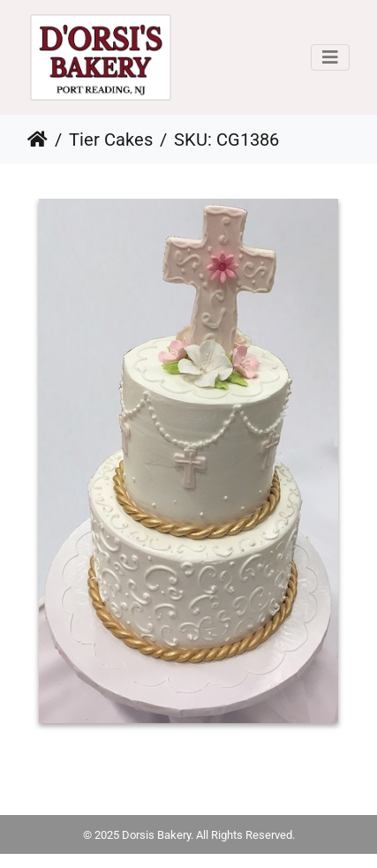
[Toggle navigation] (330, 57)
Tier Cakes (111, 140)
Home (38, 140)
